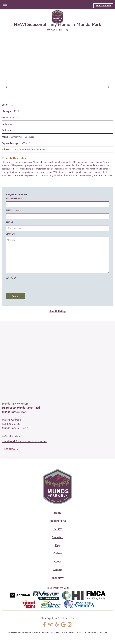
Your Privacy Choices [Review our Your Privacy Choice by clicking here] (96, 633)
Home (58, 513)
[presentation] (25, 286)
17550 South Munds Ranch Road (21, 408)
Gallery (57, 554)
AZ (19, 412)
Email (14, 211)
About (57, 562)
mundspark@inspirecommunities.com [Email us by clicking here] (24, 441)
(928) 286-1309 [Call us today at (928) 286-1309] (11, 436)
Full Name (16, 199)
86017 (24, 412)
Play (58, 545)
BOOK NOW (11, 449)
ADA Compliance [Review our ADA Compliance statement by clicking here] (59, 633)
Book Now (57, 578)
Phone (10, 223)
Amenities (57, 537)
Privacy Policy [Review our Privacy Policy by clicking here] (76, 633)
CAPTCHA (11, 278)
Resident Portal (57, 521)
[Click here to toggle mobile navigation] (5, 4)
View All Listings (57, 311)
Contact (57, 570)
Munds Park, (9, 412)
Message (11, 235)
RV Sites (57, 529)
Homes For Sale (103, 6)
